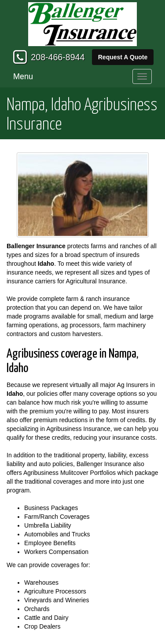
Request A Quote (123, 57)
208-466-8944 (58, 57)
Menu (23, 76)
